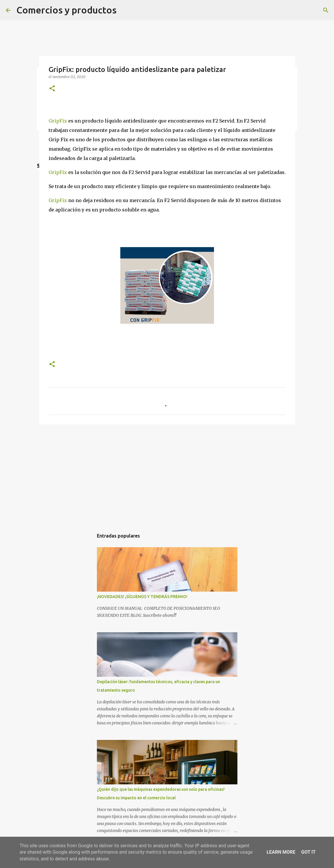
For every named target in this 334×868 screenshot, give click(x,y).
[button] (52, 89)
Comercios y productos (66, 10)
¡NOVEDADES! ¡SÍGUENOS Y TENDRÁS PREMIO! (142, 597)
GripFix (58, 121)
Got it (308, 852)
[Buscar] (326, 10)
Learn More (281, 852)
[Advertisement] (167, 474)
